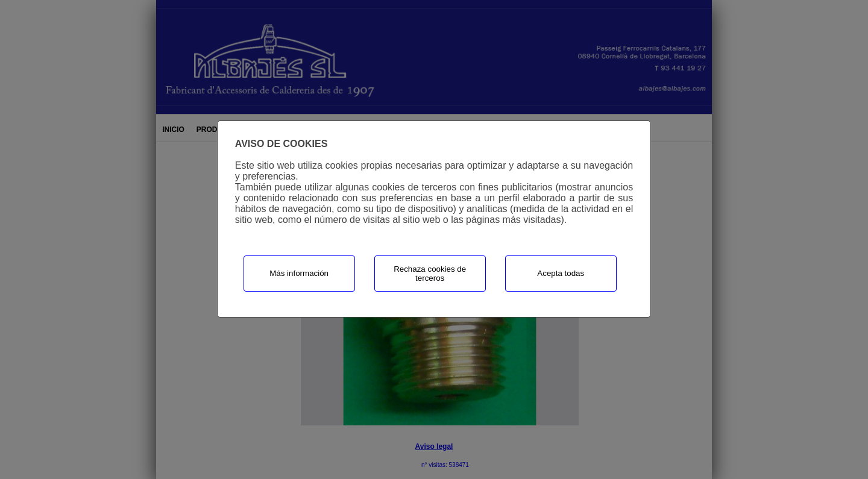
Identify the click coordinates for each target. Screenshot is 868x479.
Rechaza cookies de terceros (430, 274)
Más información (299, 273)
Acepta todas (561, 273)
